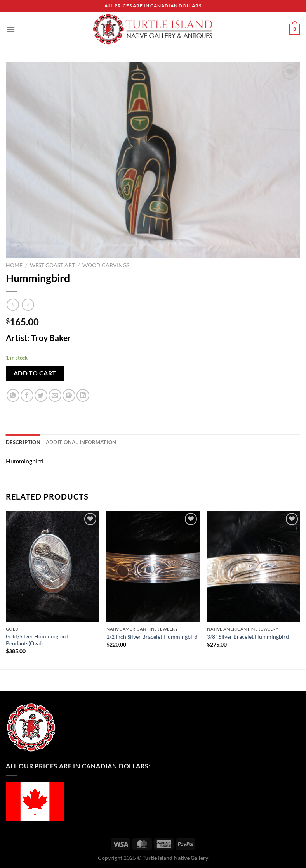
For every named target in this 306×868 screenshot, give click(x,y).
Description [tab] (23, 442)
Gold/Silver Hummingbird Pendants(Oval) (37, 640)
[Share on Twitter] (41, 395)
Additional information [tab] (81, 442)
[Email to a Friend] (55, 395)
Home (14, 265)
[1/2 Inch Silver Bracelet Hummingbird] (153, 566)
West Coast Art (52, 265)
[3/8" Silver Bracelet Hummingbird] (254, 566)
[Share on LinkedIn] (83, 395)
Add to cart (35, 373)
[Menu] (10, 29)
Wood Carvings (106, 265)
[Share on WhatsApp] (13, 395)
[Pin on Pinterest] (69, 395)
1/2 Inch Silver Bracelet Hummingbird (152, 637)
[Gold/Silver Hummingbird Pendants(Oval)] (52, 566)
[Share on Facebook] (27, 395)
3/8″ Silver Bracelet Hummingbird (248, 637)
